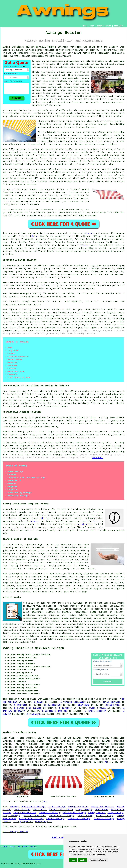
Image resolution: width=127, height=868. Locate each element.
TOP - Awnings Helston (15, 832)
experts (106, 759)
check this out (83, 524)
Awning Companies (78, 807)
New (19, 847)
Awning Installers (35, 816)
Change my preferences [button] (98, 860)
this (42, 518)
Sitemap (4, 847)
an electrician (53, 705)
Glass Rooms (40, 810)
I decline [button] (82, 860)
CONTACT (108, 26)
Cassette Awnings (104, 819)
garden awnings (49, 636)
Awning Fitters (97, 813)
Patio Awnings (105, 816)
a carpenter (21, 705)
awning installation (51, 765)
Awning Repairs (44, 822)
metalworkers (113, 705)
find (12, 738)
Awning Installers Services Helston (33, 648)
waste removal (97, 708)
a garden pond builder (28, 708)
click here (32, 521)
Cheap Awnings (22, 810)
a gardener (65, 708)
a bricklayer (34, 714)
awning (93, 245)
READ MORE (97, 458)
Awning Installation (103, 807)
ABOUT (99, 26)
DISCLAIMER (119, 26)
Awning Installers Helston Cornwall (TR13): (29, 47)
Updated (25, 847)
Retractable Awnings (33, 807)
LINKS (92, 26)
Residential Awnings (62, 816)
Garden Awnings (57, 807)
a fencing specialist (73, 702)
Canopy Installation (61, 810)
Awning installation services (93, 747)
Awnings (15, 807)
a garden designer (95, 711)
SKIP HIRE (84, 705)
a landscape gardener (55, 711)
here (95, 521)
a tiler (39, 702)
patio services (112, 702)
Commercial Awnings (50, 813)
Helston (88, 233)
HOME (85, 26)
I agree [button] (73, 860)
